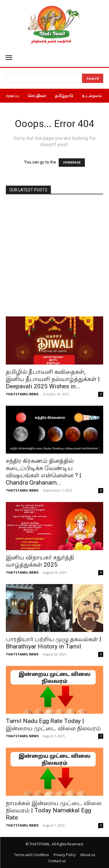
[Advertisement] (54, 259)
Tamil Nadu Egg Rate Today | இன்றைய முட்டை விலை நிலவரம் (53, 725)
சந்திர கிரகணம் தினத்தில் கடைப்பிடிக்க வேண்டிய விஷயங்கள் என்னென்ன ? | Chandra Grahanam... (43, 472)
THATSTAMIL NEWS (22, 394)
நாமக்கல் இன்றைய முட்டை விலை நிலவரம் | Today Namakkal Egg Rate (54, 810)
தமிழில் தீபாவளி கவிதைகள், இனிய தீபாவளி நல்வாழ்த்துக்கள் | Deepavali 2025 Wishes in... (53, 379)
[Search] (93, 78)
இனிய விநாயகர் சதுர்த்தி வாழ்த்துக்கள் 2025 (40, 561)
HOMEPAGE (72, 163)
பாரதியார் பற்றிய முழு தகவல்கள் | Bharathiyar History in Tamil (53, 643)
